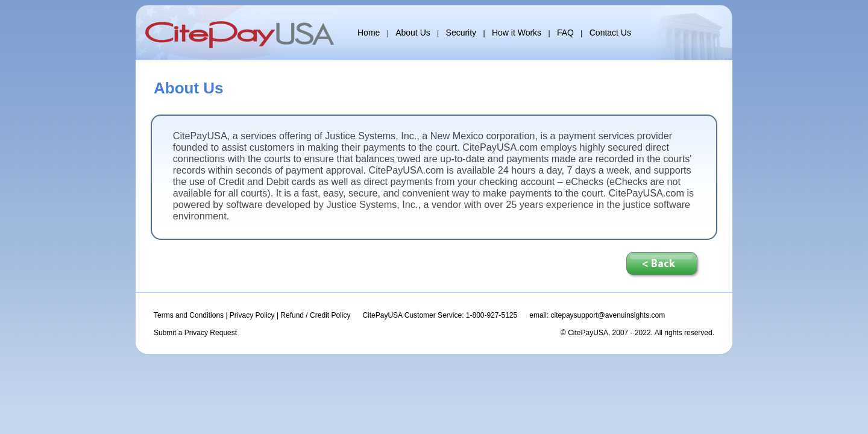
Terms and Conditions (189, 315)
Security (461, 33)
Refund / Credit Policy (315, 315)
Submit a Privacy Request (195, 333)
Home (369, 33)
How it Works (517, 33)
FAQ (565, 33)
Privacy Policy (252, 315)
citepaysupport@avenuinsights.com (608, 315)
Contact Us (610, 33)
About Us (413, 33)
